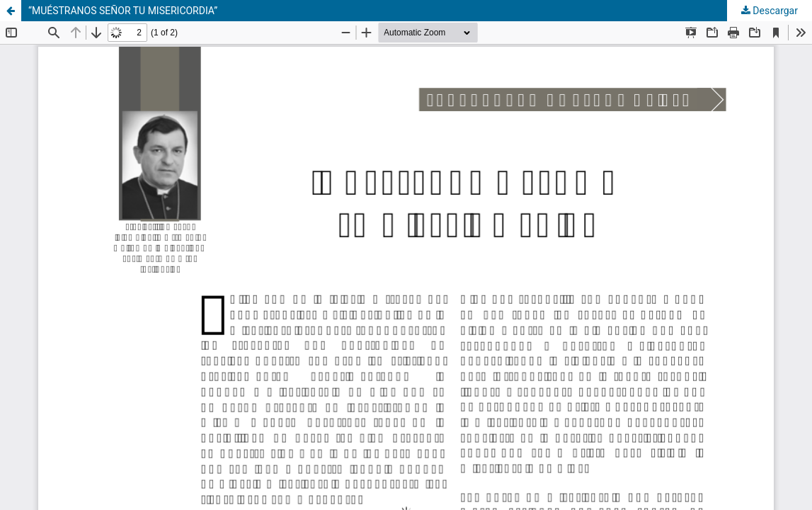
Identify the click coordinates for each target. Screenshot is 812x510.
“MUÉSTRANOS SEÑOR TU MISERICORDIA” (123, 11)
